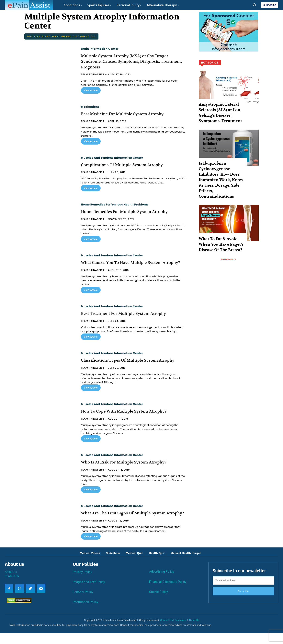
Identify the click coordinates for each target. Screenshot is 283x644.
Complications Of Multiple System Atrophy (126, 165)
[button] (255, 5)
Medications (90, 107)
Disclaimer (181, 631)
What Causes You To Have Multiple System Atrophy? (125, 265)
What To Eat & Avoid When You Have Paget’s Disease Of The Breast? (220, 222)
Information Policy (85, 613)
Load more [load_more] (229, 235)
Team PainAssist (93, 74)
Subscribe (243, 603)
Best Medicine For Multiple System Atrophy (126, 114)
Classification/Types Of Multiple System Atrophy (132, 366)
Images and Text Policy (89, 593)
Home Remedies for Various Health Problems (115, 205)
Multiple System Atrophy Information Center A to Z (61, 36)
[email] (243, 592)
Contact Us (12, 587)
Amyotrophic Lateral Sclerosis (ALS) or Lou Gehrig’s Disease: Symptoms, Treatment (221, 110)
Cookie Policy (158, 603)
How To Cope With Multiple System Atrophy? (128, 417)
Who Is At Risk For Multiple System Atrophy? (128, 468)
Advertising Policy (161, 583)
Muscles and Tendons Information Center (112, 158)
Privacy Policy (82, 583)
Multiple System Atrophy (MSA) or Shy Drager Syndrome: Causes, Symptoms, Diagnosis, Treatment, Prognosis (129, 61)
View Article (91, 90)
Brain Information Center (100, 49)
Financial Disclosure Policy (168, 593)
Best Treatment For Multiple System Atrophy (128, 319)
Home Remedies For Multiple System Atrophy (129, 212)
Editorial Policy (83, 603)
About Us (11, 583)
